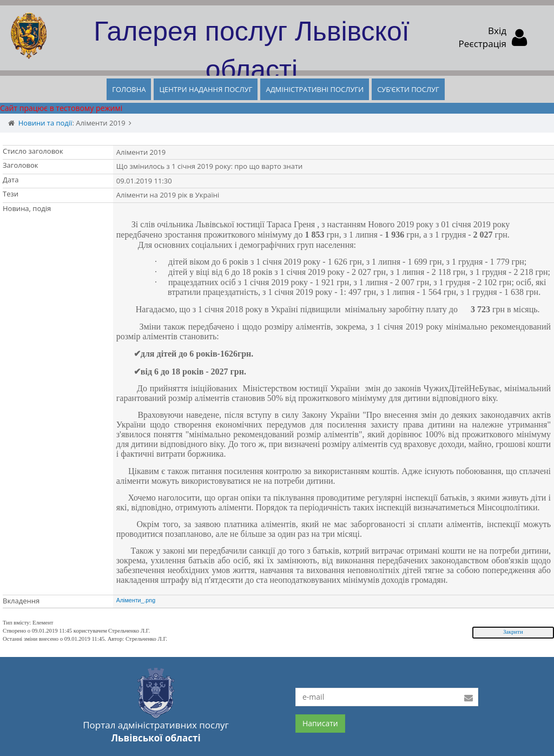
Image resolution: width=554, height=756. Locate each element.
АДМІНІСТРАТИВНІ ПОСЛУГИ (315, 89)
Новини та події (45, 123)
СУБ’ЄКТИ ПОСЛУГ (408, 89)
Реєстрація (483, 44)
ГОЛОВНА (129, 89)
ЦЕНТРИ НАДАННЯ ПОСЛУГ (206, 89)
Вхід (497, 31)
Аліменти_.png (136, 600)
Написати (320, 723)
